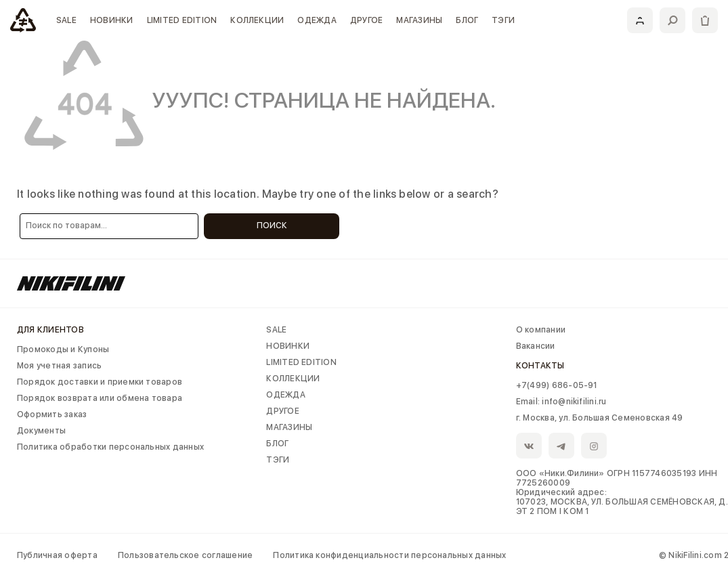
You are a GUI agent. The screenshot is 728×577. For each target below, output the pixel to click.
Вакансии (536, 346)
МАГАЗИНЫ (419, 20)
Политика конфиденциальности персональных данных (389, 555)
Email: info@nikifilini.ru (561, 402)
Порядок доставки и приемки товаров (100, 382)
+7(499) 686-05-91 (557, 385)
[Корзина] (705, 20)
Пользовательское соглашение (185, 555)
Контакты (540, 366)
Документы (41, 431)
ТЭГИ (503, 20)
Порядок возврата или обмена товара (100, 398)
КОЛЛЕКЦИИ (257, 20)
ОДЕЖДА (317, 20)
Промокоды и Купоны (63, 349)
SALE (66, 20)
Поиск (272, 226)
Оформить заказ (52, 414)
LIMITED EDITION (182, 20)
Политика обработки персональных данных (110, 447)
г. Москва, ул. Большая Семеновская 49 (600, 418)
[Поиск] (672, 20)
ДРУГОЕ (366, 20)
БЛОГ (467, 20)
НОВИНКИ (112, 20)
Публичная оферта (57, 555)
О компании (541, 330)
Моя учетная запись (59, 366)
